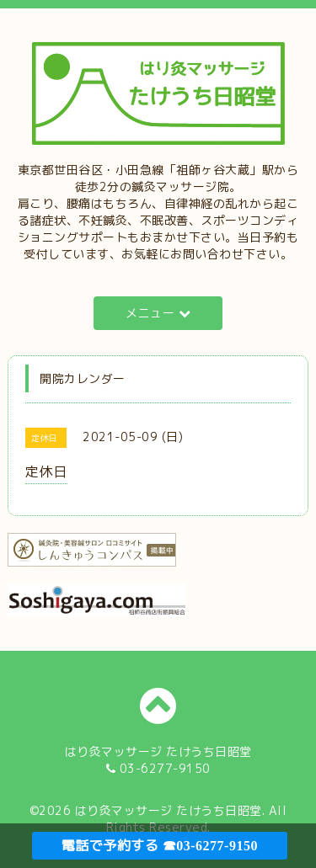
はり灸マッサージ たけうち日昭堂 (169, 810)
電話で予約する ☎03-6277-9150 (160, 846)
